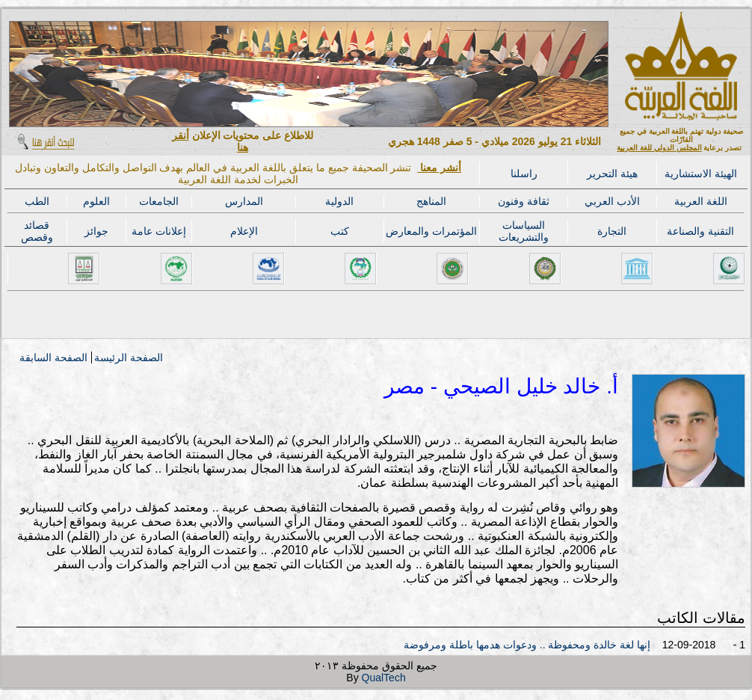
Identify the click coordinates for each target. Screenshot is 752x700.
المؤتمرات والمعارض (431, 231)
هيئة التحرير (612, 174)
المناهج (431, 201)
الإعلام (244, 231)
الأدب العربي (612, 201)
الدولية (339, 201)
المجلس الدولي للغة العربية (659, 148)
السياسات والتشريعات (524, 231)
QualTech (384, 678)
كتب (340, 231)
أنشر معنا (439, 168)
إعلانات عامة (159, 231)
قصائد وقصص (37, 231)
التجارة (612, 231)
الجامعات (159, 201)
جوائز (96, 231)
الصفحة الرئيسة (129, 357)
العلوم (96, 201)
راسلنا (524, 174)
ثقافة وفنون (524, 201)
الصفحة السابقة (53, 357)
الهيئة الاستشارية (701, 174)
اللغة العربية (701, 201)
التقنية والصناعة (700, 231)
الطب (37, 201)
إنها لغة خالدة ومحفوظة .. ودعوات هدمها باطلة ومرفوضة (527, 645)
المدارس (244, 201)
